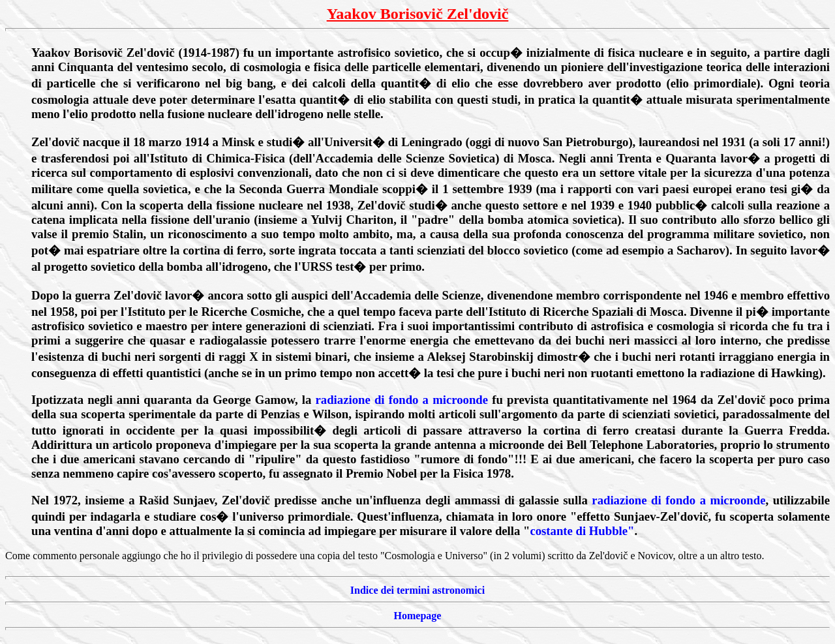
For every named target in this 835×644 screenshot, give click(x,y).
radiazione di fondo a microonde (402, 400)
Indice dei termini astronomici (417, 590)
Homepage (418, 616)
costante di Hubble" (582, 531)
